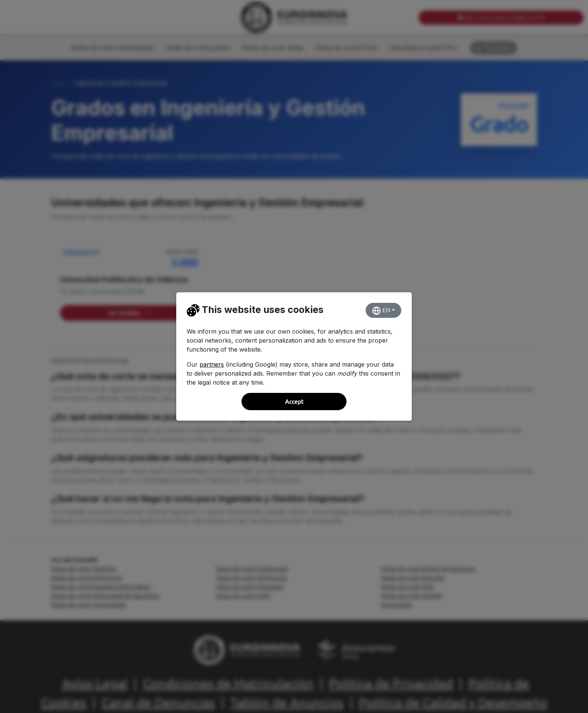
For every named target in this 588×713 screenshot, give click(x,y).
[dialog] (294, 356)
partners (212, 364)
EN (381, 311)
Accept (294, 402)
